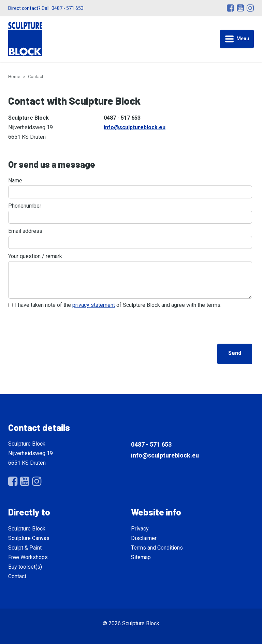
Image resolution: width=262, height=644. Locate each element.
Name (15, 181)
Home (14, 77)
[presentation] (60, 325)
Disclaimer (144, 538)
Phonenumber (25, 206)
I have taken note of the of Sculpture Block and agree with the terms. (118, 305)
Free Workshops (28, 557)
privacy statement (94, 305)
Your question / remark (35, 256)
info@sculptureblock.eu (135, 127)
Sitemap (141, 557)
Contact (17, 576)
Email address (25, 231)
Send (235, 353)
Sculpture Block (27, 529)
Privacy (140, 529)
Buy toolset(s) (25, 567)
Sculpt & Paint (25, 548)
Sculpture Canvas (29, 538)
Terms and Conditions (157, 548)
